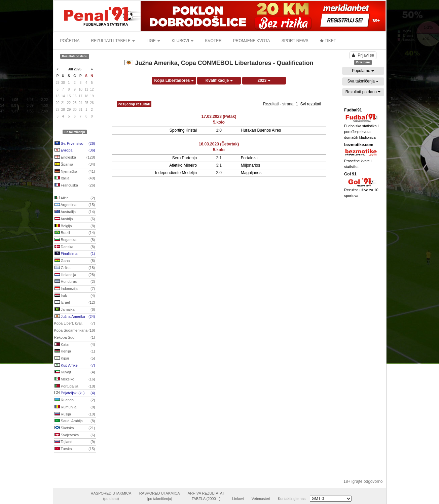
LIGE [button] (153, 41)
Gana (75, 261)
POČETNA (70, 41)
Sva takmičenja (363, 81)
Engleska (75, 158)
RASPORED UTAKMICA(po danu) (111, 496)
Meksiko (75, 379)
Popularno (363, 71)
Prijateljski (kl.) (75, 393)
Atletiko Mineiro (183, 165)
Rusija (75, 414)
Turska (75, 449)
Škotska (75, 428)
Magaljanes (251, 173)
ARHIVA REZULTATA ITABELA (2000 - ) (206, 496)
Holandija (75, 275)
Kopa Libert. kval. (75, 324)
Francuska (75, 186)
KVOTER (213, 41)
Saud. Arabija (75, 421)
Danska (75, 247)
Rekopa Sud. (75, 338)
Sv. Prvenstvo (75, 144)
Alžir (75, 198)
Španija (75, 165)
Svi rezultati (310, 104)
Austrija (75, 219)
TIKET (328, 41)
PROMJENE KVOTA (252, 41)
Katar (75, 345)
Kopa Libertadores (174, 80)
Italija (75, 178)
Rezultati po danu (363, 92)
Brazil (75, 233)
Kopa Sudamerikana (75, 331)
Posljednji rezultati (134, 104)
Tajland (75, 442)
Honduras (75, 282)
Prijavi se (363, 55)
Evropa (75, 150)
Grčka (75, 268)
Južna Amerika (75, 317)
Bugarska (75, 240)
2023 (264, 80)
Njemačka (75, 172)
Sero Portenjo (185, 158)
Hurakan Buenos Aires (261, 130)
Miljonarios (250, 165)
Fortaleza (249, 158)
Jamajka (75, 310)
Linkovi (238, 499)
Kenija (75, 351)
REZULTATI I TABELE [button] (113, 41)
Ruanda (75, 400)
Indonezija (75, 289)
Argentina (75, 205)
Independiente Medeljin (176, 173)
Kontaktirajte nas (292, 499)
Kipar (75, 359)
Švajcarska (75, 435)
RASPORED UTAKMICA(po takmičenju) (160, 496)
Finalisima (75, 254)
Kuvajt (75, 372)
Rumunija (75, 407)
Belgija (75, 226)
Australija (75, 212)
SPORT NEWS (295, 41)
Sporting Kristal (183, 130)
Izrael (75, 303)
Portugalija (75, 387)
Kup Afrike (75, 366)
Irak (75, 296)
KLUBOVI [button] (182, 41)
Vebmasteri (261, 499)
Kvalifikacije (219, 80)
